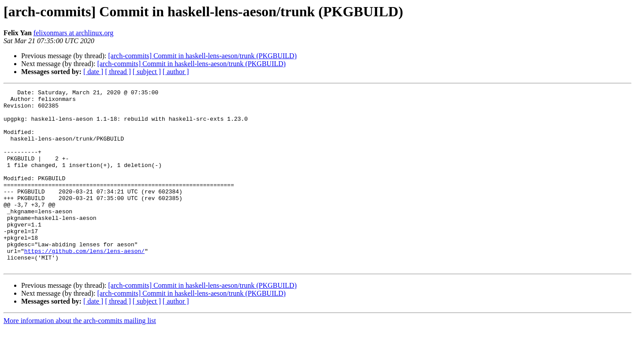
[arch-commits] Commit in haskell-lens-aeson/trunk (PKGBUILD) (202, 56)
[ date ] (93, 72)
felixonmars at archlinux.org (73, 33)
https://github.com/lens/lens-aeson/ (84, 284)
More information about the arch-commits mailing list (80, 356)
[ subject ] (147, 72)
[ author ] (176, 72)
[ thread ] (118, 72)
